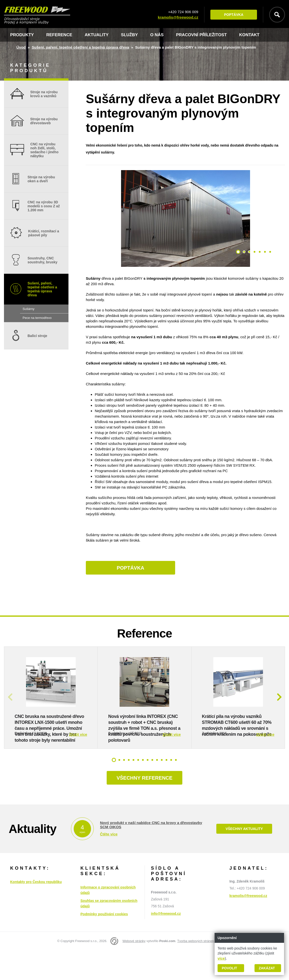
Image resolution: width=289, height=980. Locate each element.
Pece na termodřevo (37, 318)
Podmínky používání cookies (104, 944)
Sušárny (29, 309)
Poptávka (234, 15)
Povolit (229, 968)
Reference (59, 35)
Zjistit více (78, 764)
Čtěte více (109, 864)
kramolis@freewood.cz (178, 17)
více (221, 958)
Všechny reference (144, 808)
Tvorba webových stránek (196, 971)
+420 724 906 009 (183, 12)
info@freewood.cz (166, 943)
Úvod (21, 47)
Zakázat (267, 968)
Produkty (22, 35)
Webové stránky (134, 971)
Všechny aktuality (244, 858)
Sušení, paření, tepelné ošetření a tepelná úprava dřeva (80, 47)
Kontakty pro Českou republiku (36, 912)
